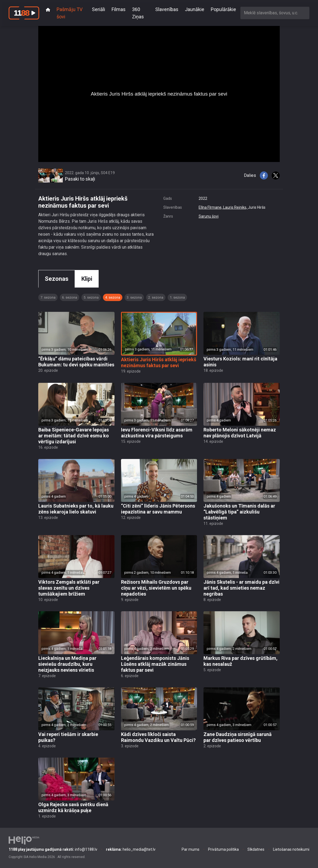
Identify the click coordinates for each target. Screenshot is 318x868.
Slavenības (167, 9)
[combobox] (275, 13)
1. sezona (177, 297)
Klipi (87, 279)
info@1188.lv (53, 849)
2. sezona (156, 297)
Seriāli (98, 9)
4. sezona (113, 297)
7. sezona (48, 297)
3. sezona (134, 297)
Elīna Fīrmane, (211, 207)
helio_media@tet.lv (131, 849)
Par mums (191, 849)
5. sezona (91, 297)
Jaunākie (195, 9)
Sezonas (57, 279)
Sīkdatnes (256, 849)
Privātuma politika (223, 849)
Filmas (119, 9)
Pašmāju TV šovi (70, 13)
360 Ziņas (138, 13)
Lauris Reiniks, (236, 207)
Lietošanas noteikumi (291, 849)
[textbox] (275, 13)
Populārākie (223, 9)
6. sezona (70, 297)
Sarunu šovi (209, 216)
